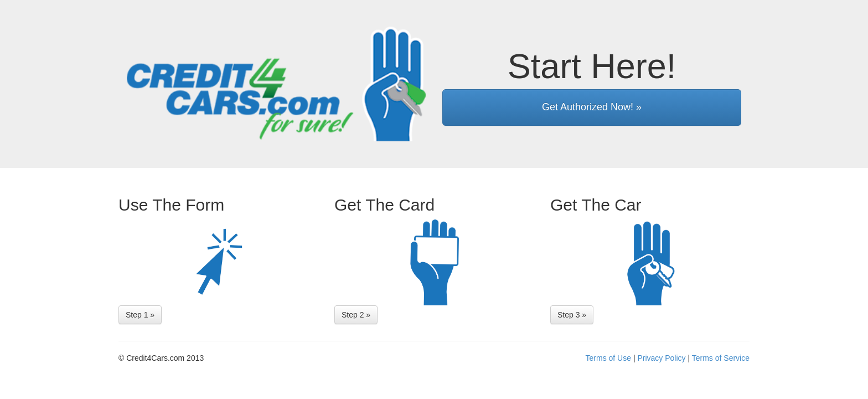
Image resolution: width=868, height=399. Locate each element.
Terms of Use (608, 358)
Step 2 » (356, 315)
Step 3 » (572, 315)
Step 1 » (140, 315)
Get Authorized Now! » (592, 107)
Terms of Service (721, 358)
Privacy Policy (661, 358)
